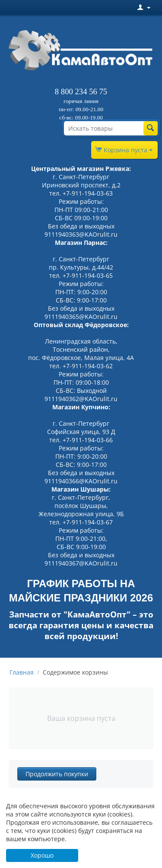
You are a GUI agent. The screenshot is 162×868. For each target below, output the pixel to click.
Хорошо (42, 855)
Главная (22, 672)
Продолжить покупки (57, 774)
